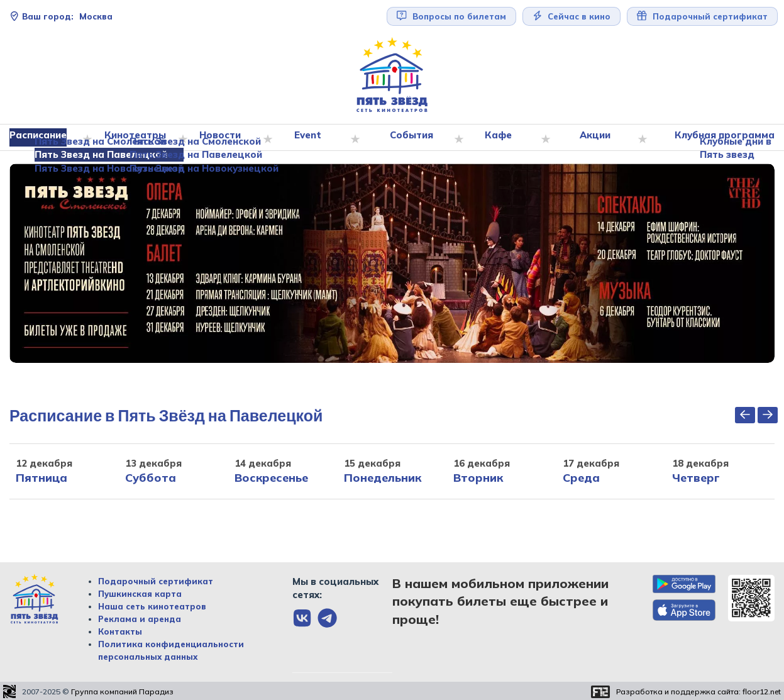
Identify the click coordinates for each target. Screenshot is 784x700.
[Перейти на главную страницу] (392, 75)
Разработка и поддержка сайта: (698, 692)
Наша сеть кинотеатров (152, 606)
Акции (596, 138)
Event (312, 138)
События (413, 138)
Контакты (120, 631)
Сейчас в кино (572, 16)
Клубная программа (722, 138)
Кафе (500, 138)
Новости (224, 138)
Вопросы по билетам (451, 16)
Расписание (44, 138)
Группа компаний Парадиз (122, 692)
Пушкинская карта (140, 594)
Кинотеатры (140, 138)
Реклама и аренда (140, 619)
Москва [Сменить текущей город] (61, 16)
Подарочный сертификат (702, 16)
